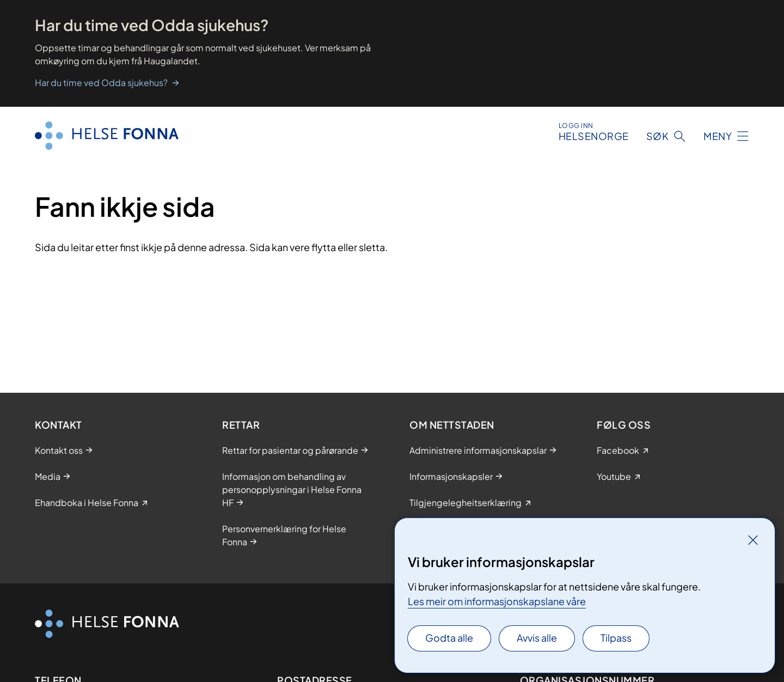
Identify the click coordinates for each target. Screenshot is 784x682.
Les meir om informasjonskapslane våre (497, 601)
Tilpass (616, 638)
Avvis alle (537, 638)
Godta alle (449, 638)
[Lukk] (753, 540)
